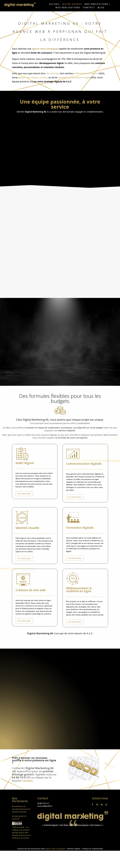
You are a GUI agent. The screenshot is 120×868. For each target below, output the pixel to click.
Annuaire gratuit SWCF (20, 833)
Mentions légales (74, 849)
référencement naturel (86, 73)
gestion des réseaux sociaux (33, 77)
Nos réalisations (68, 8)
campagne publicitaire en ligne (74, 77)
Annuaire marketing (19, 812)
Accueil (55, 4)
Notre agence (72, 4)
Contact (89, 8)
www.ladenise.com (19, 806)
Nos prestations (96, 4)
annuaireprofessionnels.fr (21, 809)
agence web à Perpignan (45, 49)
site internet (52, 73)
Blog (101, 8)
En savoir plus (24, 494)
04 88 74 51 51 (43, 803)
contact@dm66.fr (45, 806)
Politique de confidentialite (92, 849)
